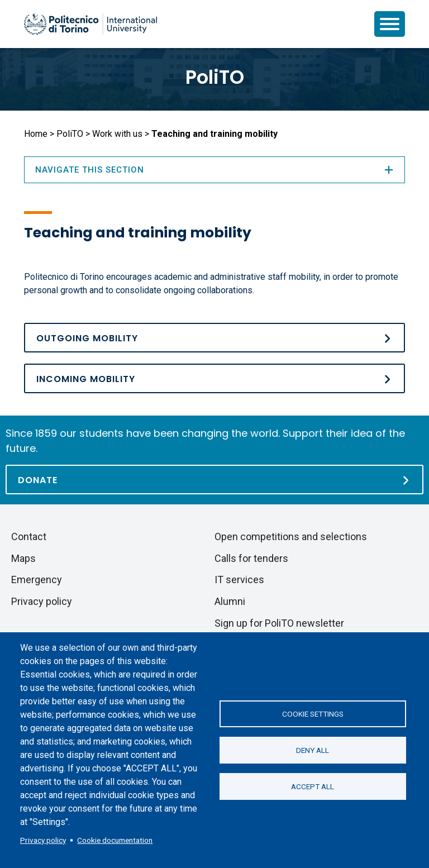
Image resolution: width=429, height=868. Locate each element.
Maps (23, 558)
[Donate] (214, 480)
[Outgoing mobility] (214, 338)
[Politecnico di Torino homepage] (90, 24)
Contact (29, 536)
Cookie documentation (115, 840)
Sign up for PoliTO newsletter (279, 623)
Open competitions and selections (291, 536)
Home (36, 134)
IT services (239, 580)
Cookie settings (313, 714)
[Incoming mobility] (214, 378)
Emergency (37, 580)
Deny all (313, 750)
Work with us (117, 134)
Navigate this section (214, 170)
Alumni (230, 601)
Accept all (313, 786)
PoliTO (215, 77)
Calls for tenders (251, 558)
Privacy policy (43, 840)
